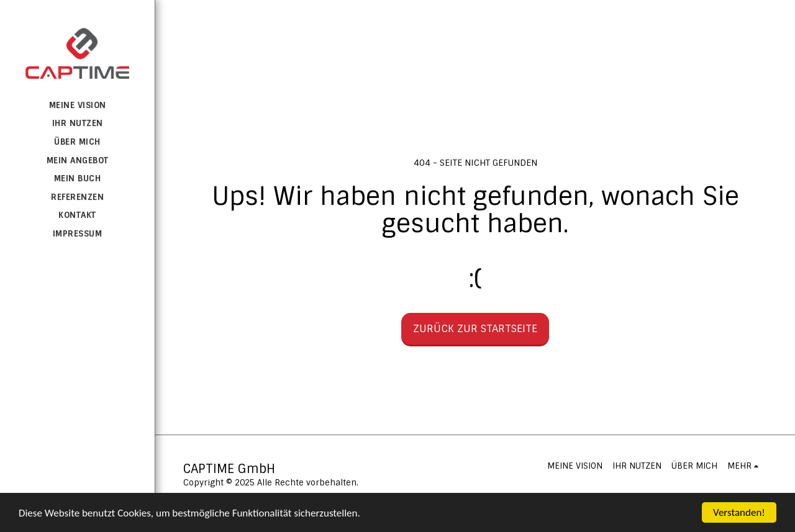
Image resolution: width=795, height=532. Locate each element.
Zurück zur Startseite (475, 329)
